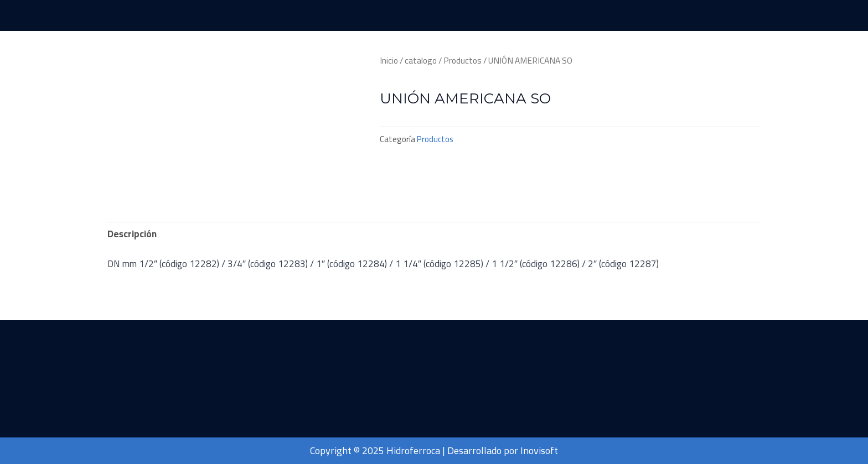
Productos (463, 61)
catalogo (421, 61)
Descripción (132, 234)
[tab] (132, 234)
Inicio (389, 61)
